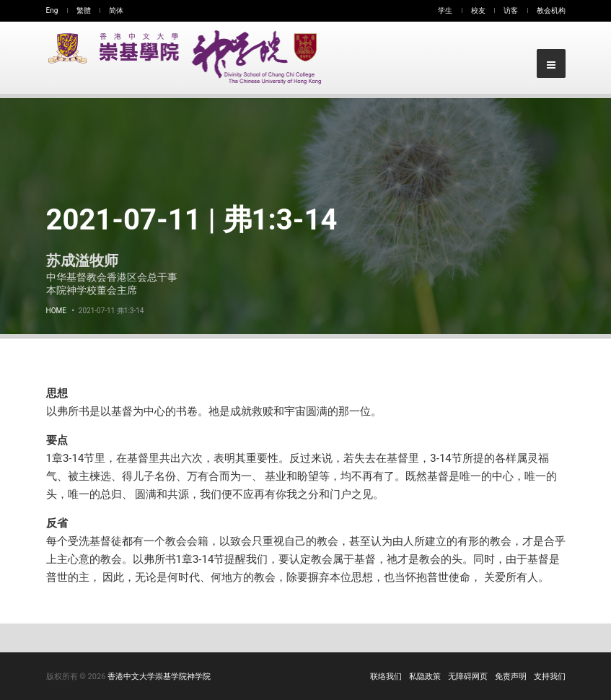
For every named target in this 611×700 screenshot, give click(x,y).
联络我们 (386, 677)
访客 (511, 10)
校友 (478, 10)
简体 (116, 10)
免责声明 (511, 677)
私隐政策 (425, 677)
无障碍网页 (468, 677)
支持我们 (550, 677)
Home (56, 311)
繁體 (84, 10)
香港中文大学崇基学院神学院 (159, 677)
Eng (52, 10)
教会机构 (551, 10)
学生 (445, 10)
